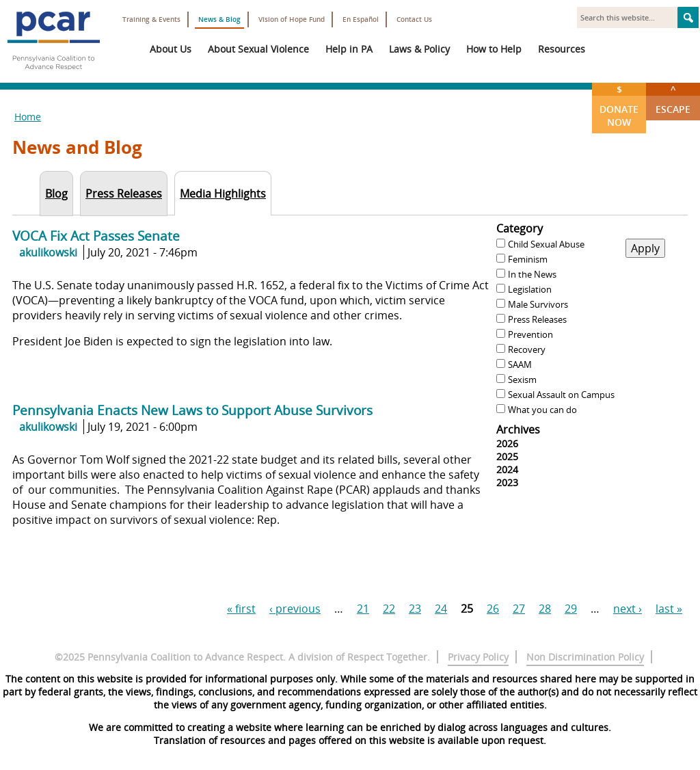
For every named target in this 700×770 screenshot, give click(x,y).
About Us (171, 49)
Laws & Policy (419, 49)
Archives (518, 429)
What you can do (542, 410)
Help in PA (349, 49)
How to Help (494, 49)
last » (669, 609)
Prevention (530, 334)
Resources (562, 49)
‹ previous (295, 609)
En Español (361, 19)
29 (571, 609)
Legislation (530, 289)
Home (28, 117)
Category (520, 228)
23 (415, 609)
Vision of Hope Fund (292, 19)
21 (363, 609)
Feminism (528, 259)
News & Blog (219, 19)
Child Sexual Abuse (546, 244)
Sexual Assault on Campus (561, 395)
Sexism (522, 380)
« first (241, 609)
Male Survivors (538, 304)
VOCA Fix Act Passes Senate (96, 236)
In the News (532, 274)
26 (493, 609)
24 (441, 609)
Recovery (527, 349)
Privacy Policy (478, 657)
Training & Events (151, 19)
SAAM (520, 364)
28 (545, 609)
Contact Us (414, 19)
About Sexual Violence (258, 49)
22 (389, 609)
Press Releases (537, 319)
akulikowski (48, 252)
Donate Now (619, 106)
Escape (673, 99)
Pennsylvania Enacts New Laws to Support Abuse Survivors (192, 410)
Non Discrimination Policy (585, 657)
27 (519, 609)
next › (628, 609)
